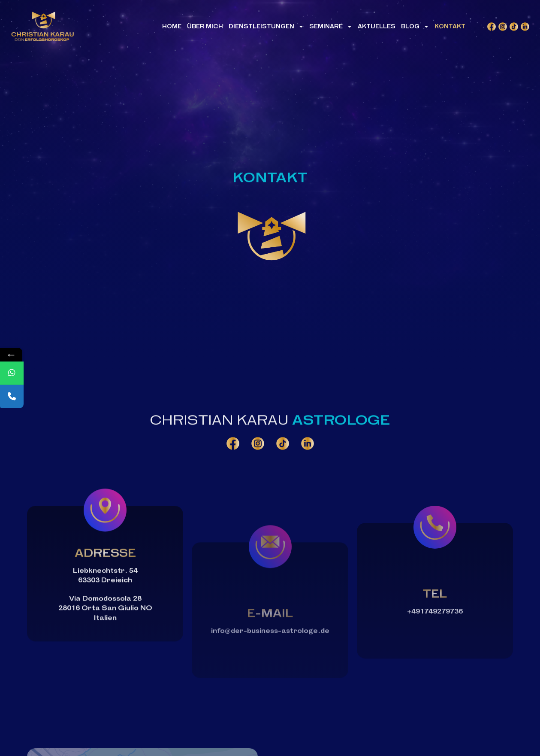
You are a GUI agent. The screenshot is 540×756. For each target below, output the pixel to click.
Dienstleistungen (266, 28)
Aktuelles (377, 28)
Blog (415, 28)
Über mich (205, 28)
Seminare (331, 28)
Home (172, 28)
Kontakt (450, 28)
